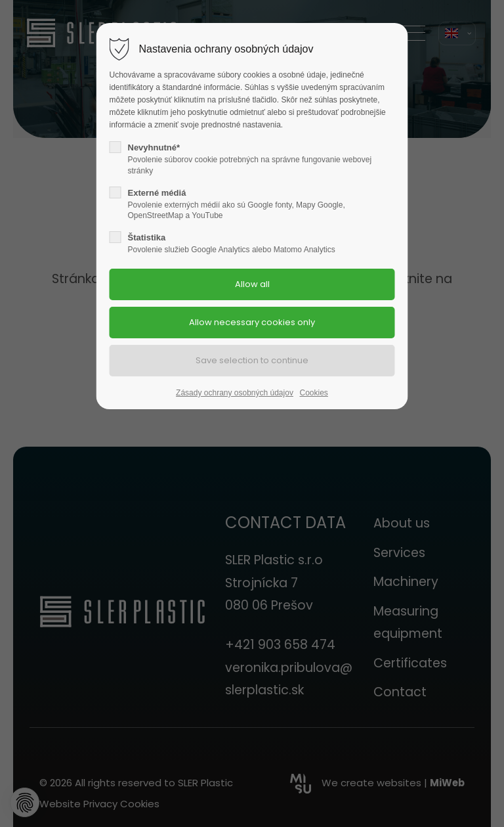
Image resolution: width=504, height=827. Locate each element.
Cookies (314, 393)
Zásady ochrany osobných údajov (235, 393)
